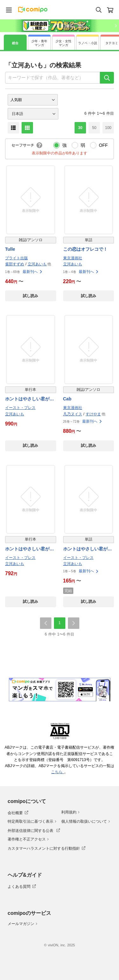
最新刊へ (33, 272)
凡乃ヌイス (73, 414)
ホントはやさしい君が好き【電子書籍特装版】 (30, 399)
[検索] (107, 78)
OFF (103, 145)
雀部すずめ (15, 264)
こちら (57, 772)
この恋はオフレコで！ (85, 249)
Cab (67, 399)
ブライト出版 (17, 258)
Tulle (10, 249)
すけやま (93, 414)
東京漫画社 (73, 258)
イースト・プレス (20, 408)
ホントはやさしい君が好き (30, 549)
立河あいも (37, 264)
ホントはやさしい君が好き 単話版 (88, 549)
